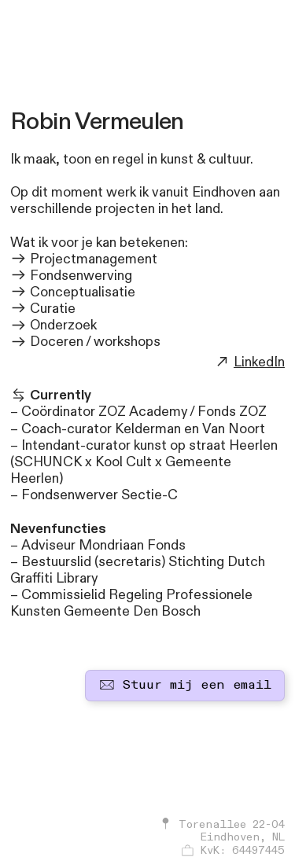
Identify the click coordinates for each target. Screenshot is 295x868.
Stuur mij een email (185, 685)
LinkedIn (259, 362)
